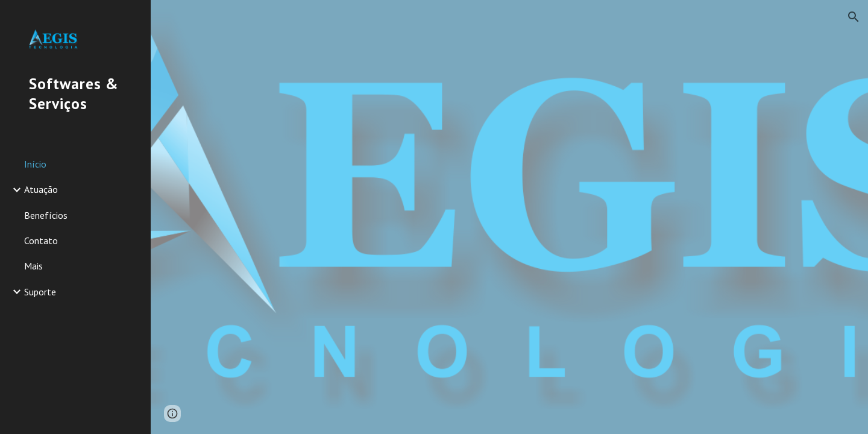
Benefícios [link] (46, 215)
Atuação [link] (41, 189)
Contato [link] (41, 241)
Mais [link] (33, 266)
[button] (854, 17)
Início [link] (35, 164)
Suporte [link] (40, 292)
